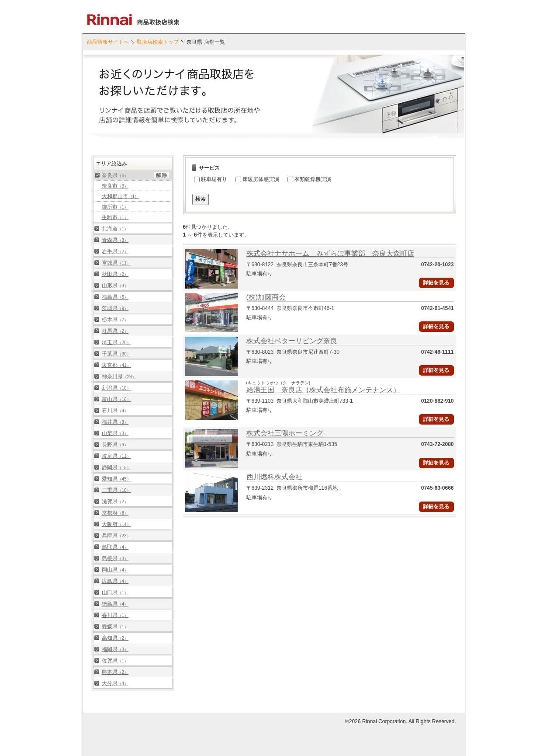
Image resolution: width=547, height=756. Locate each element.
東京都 (116, 365)
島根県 (115, 558)
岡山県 (115, 570)
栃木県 (115, 320)
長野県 (115, 445)
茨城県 (115, 308)
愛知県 (116, 479)
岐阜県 (116, 456)
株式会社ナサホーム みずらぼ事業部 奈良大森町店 (330, 253)
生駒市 (115, 217)
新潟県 (116, 388)
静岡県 (116, 467)
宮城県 (116, 263)
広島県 (115, 581)
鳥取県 (115, 547)
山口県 (115, 592)
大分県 (115, 683)
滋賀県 (115, 502)
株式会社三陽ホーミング (285, 433)
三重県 (116, 490)
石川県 (115, 411)
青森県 (115, 240)
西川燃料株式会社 (274, 477)
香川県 (115, 615)
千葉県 (116, 354)
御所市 (115, 207)
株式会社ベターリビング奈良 (292, 341)
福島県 (115, 297)
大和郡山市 (121, 196)
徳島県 (115, 604)
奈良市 (115, 186)
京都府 (115, 513)
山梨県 (115, 433)
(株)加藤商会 (266, 297)
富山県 (116, 399)
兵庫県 (116, 536)
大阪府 (116, 524)
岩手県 (115, 251)
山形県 (115, 286)
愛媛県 (115, 627)
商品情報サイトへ (108, 42)
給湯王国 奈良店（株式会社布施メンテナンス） (323, 390)
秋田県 (115, 274)
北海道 (115, 229)
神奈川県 (119, 376)
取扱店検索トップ (158, 42)
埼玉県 (116, 342)
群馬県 (115, 331)
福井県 (115, 422)
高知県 (115, 638)
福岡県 (115, 649)
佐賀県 (115, 661)
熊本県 (115, 672)
